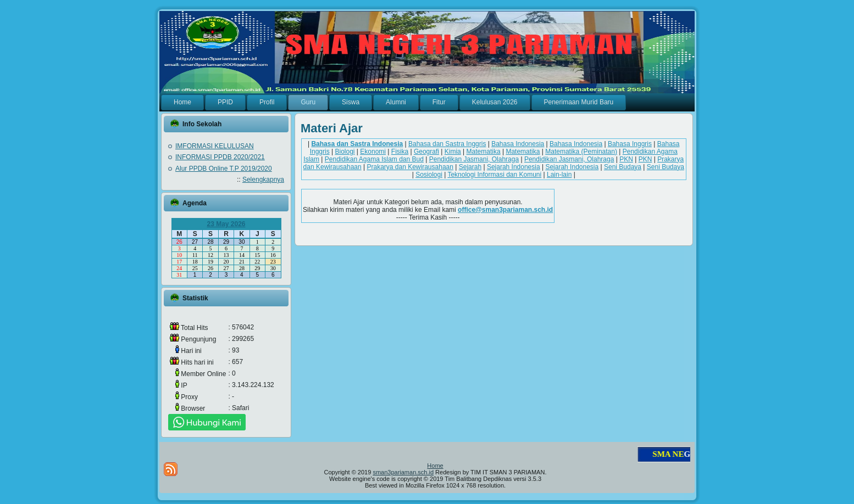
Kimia (453, 152)
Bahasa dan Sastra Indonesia (357, 144)
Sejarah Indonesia (514, 167)
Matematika (484, 152)
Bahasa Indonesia (518, 144)
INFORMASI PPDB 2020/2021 (220, 157)
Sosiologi (429, 175)
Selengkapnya (263, 180)
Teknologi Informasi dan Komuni (494, 175)
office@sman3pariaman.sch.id (505, 210)
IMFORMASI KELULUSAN (215, 146)
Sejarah (470, 167)
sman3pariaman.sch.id (403, 472)
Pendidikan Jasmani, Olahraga (474, 159)
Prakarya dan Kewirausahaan (410, 167)
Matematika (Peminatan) (581, 152)
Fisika (400, 152)
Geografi (426, 152)
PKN (626, 159)
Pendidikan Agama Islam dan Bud (374, 159)
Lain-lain (559, 175)
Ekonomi (373, 152)
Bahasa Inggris (630, 144)
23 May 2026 (226, 224)
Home (435, 466)
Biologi (345, 152)
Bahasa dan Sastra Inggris (447, 144)
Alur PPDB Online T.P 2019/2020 (224, 169)
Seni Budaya (623, 167)
